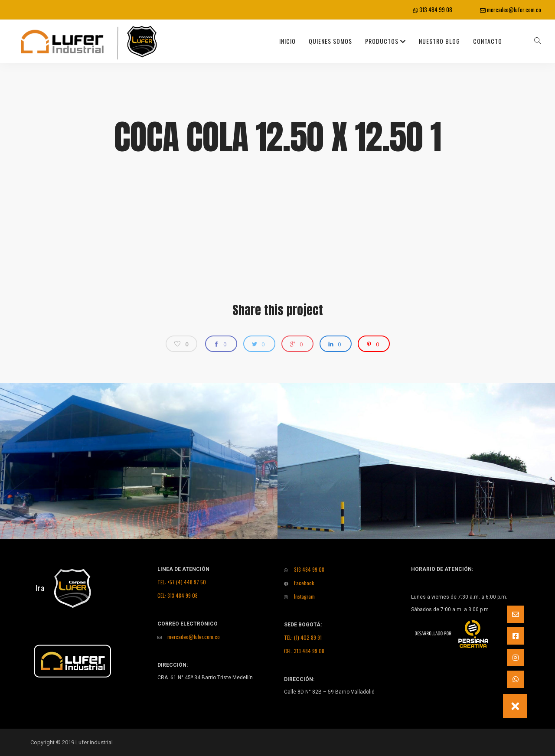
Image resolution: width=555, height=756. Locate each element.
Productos (385, 41)
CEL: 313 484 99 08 (178, 595)
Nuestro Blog (439, 41)
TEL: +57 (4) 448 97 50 (182, 582)
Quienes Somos (330, 41)
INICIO (287, 41)
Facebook (299, 583)
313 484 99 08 (433, 10)
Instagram (299, 596)
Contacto (488, 41)
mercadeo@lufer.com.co (511, 10)
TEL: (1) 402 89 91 (303, 637)
